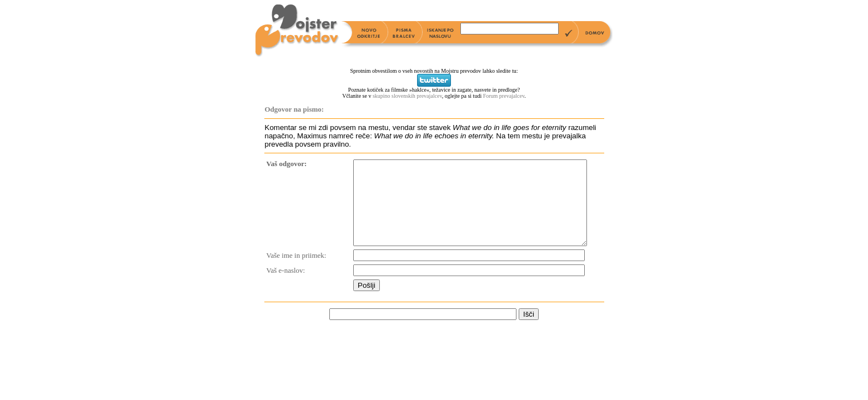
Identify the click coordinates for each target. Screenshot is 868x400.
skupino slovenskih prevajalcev (407, 96)
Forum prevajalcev (504, 96)
